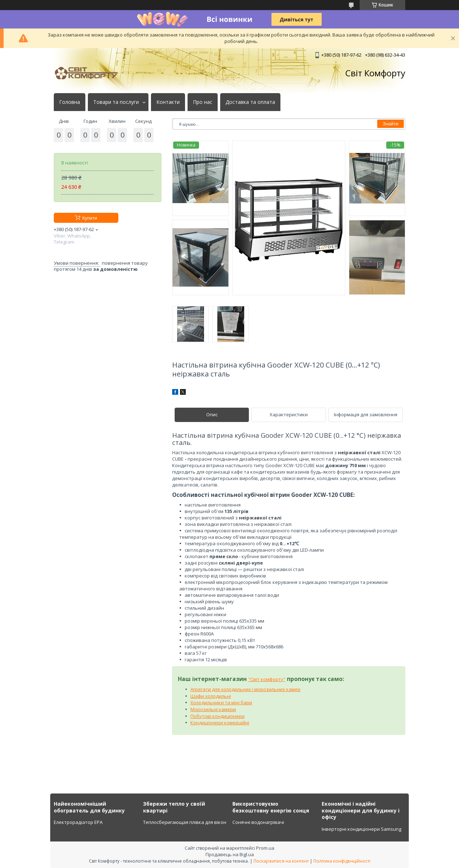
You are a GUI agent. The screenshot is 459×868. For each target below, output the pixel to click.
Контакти (168, 102)
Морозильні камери (213, 709)
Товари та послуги (116, 102)
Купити (90, 218)
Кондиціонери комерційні (220, 723)
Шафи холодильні (211, 696)
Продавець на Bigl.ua (230, 854)
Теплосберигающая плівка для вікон (185, 822)
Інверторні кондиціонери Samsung (361, 829)
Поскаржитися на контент (281, 861)
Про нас (203, 102)
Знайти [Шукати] (391, 124)
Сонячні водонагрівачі (258, 822)
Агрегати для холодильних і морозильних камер (245, 689)
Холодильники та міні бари (221, 702)
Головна (70, 102)
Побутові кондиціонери (217, 716)
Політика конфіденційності (342, 861)
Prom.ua (265, 848)
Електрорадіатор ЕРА (78, 822)
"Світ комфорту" (267, 679)
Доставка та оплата (250, 102)
